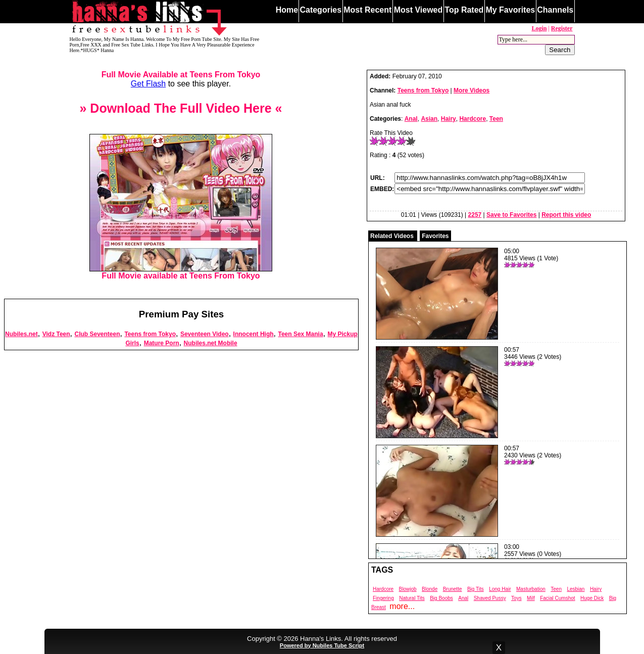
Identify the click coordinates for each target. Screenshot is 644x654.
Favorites (435, 236)
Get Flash (148, 84)
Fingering (383, 598)
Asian (429, 119)
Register (562, 28)
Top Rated (464, 10)
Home (287, 10)
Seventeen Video (205, 334)
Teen (496, 119)
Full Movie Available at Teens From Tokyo (181, 75)
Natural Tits (412, 598)
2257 (475, 215)
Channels (555, 10)
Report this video (566, 215)
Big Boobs (441, 598)
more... (402, 606)
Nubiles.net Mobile (211, 343)
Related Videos (392, 236)
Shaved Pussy (490, 598)
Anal (411, 119)
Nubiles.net (21, 334)
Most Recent (367, 10)
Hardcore (473, 119)
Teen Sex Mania (300, 334)
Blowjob (408, 589)
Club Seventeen (97, 334)
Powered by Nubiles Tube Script (322, 645)
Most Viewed (418, 10)
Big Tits (476, 589)
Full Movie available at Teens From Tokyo (181, 272)
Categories (320, 10)
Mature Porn (162, 343)
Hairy (449, 119)
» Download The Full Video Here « (181, 108)
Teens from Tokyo (150, 334)
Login (539, 28)
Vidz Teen (56, 334)
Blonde (430, 589)
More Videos (472, 90)
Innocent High (254, 334)
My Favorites (510, 10)
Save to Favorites (511, 215)
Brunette (453, 589)
